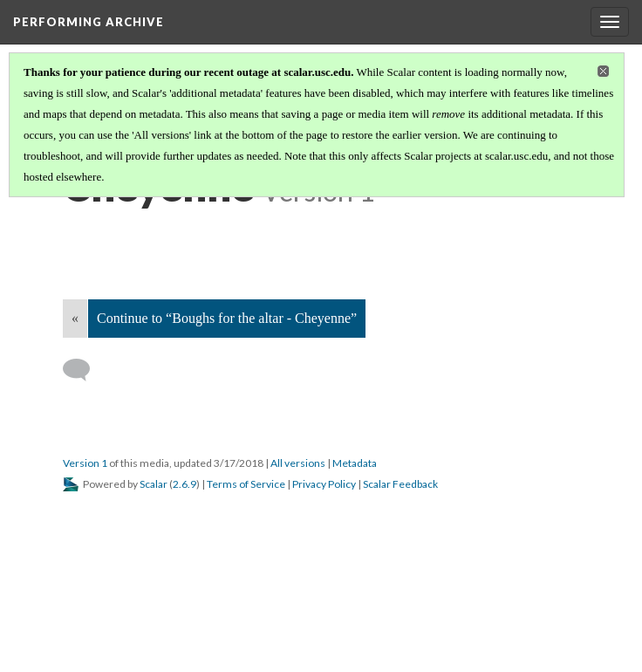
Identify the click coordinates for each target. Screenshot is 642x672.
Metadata (355, 463)
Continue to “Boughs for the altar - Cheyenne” (227, 318)
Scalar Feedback (400, 484)
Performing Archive (89, 22)
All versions (298, 463)
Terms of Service (246, 484)
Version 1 (85, 463)
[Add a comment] (84, 370)
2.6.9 (184, 484)
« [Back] (75, 318)
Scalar (154, 484)
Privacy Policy (324, 484)
